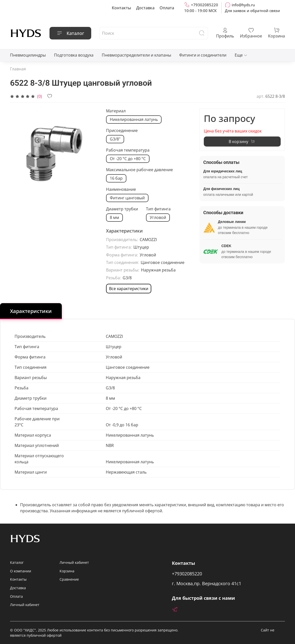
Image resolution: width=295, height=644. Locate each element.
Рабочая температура (128, 150)
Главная (18, 69)
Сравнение (69, 579)
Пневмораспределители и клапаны (136, 55)
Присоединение (122, 131)
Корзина (67, 571)
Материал (116, 111)
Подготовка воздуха (74, 55)
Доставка (145, 8)
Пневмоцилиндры (28, 55)
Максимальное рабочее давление (139, 170)
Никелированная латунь (134, 119)
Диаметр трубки (122, 209)
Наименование (121, 189)
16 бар (116, 178)
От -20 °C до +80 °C (128, 159)
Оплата (167, 8)
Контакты (121, 8)
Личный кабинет (25, 605)
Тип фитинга (158, 209)
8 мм (114, 217)
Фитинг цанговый (127, 198)
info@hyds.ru (240, 5)
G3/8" (115, 139)
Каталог (70, 33)
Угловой (158, 217)
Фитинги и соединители (203, 55)
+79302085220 (201, 5)
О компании (21, 571)
